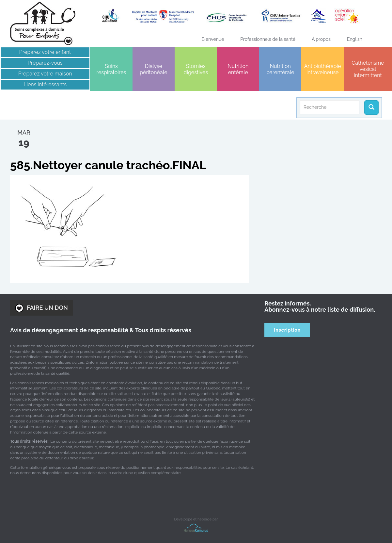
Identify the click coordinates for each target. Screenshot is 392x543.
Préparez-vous (45, 63)
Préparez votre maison (45, 74)
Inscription (287, 330)
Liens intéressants (45, 84)
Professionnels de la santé (268, 39)
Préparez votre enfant (45, 52)
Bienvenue (213, 39)
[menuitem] (355, 39)
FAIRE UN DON (41, 308)
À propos (321, 39)
